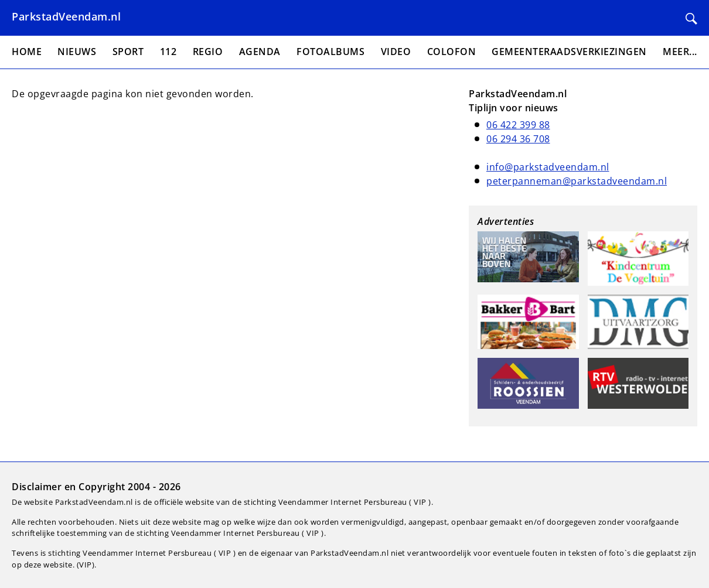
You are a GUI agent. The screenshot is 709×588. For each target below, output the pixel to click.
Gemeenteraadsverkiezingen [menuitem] (569, 52)
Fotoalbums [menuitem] (330, 52)
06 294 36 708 (518, 139)
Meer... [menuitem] (680, 52)
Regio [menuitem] (208, 52)
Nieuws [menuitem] (77, 52)
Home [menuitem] (27, 52)
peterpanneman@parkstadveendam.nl (577, 181)
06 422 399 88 (518, 125)
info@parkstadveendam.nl (548, 167)
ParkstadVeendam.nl (66, 16)
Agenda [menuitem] (260, 52)
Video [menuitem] (396, 52)
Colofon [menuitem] (452, 52)
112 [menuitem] (168, 52)
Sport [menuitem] (128, 52)
